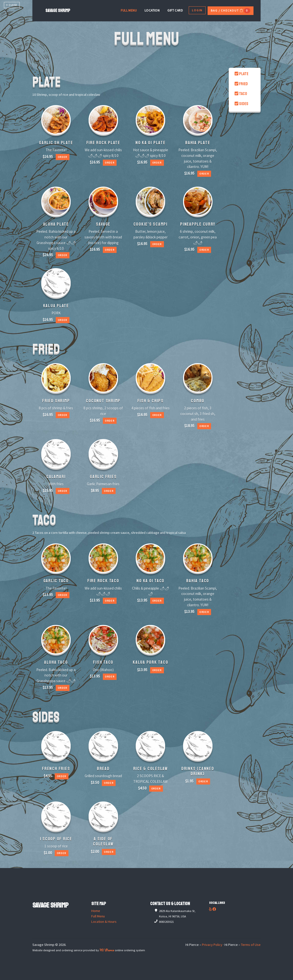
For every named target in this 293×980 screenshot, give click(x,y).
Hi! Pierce (107, 950)
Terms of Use (251, 945)
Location (152, 10)
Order (63, 157)
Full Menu (129, 10)
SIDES (241, 104)
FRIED (241, 84)
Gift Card (175, 10)
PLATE (241, 74)
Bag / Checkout (231, 11)
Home (96, 911)
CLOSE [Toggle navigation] (12, 5)
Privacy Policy (212, 945)
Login (197, 10)
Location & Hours (104, 922)
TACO (241, 94)
